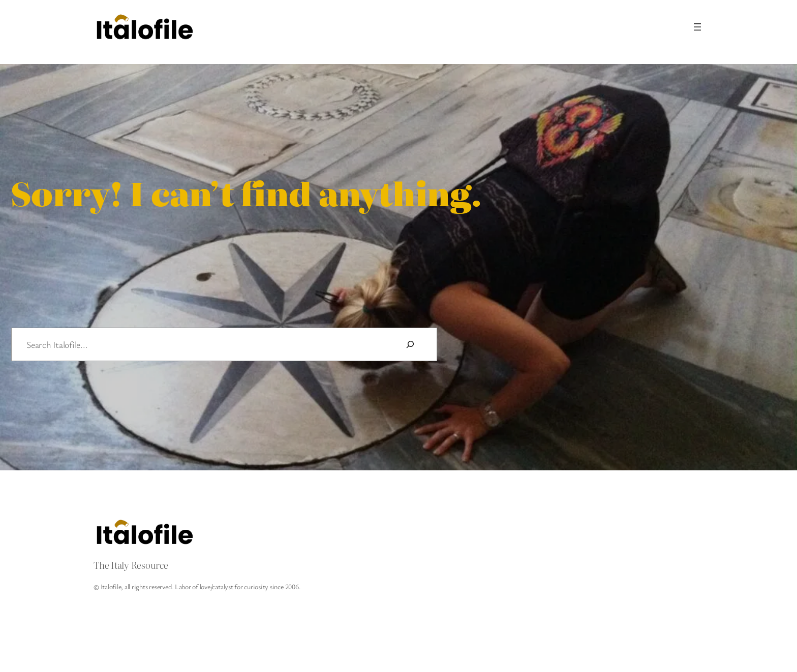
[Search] (410, 344)
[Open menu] (697, 27)
